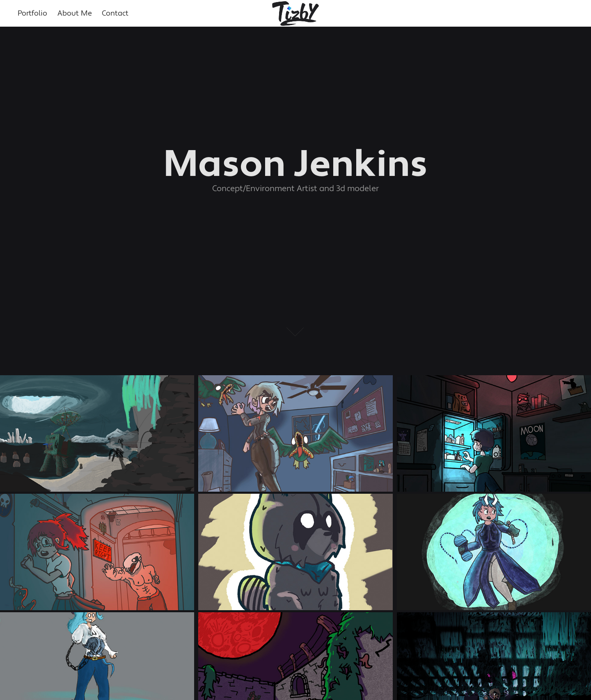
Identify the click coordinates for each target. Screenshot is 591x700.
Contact (115, 13)
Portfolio (32, 13)
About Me (75, 13)
